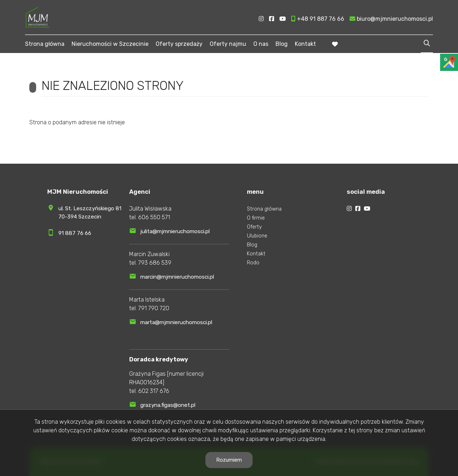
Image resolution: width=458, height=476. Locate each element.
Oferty (254, 227)
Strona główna (45, 44)
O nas (261, 44)
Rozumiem (229, 460)
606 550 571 (154, 217)
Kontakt (305, 44)
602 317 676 (154, 391)
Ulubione (257, 236)
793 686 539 (155, 263)
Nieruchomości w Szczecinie (110, 44)
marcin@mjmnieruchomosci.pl (177, 277)
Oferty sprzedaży (179, 44)
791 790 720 (154, 308)
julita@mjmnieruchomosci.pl (175, 231)
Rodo (253, 263)
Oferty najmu (228, 44)
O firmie (256, 218)
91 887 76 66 (75, 233)
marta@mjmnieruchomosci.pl (176, 322)
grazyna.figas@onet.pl (168, 405)
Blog (282, 44)
